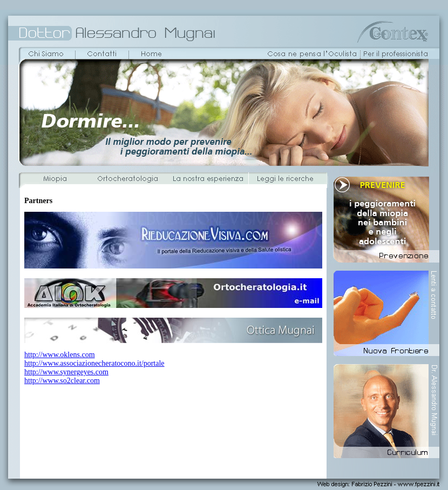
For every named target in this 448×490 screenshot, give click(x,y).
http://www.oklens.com (60, 355)
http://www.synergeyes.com (66, 372)
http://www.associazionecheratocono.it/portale (94, 363)
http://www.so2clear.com (62, 381)
